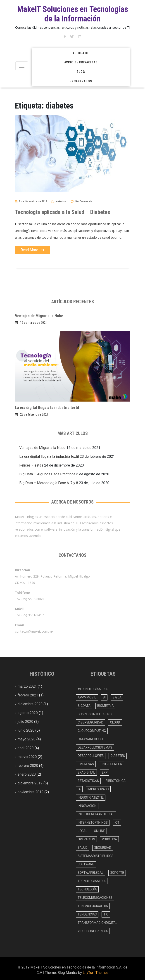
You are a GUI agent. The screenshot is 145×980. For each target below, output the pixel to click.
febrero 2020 (28, 766)
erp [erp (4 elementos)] (105, 772)
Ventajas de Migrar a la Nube (39, 316)
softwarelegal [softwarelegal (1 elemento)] (91, 873)
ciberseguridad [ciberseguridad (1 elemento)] (91, 722)
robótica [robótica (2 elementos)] (109, 839)
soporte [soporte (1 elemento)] (117, 873)
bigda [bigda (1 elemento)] (117, 697)
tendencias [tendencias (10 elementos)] (87, 914)
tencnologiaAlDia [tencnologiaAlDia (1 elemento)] (93, 906)
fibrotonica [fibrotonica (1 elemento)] (116, 781)
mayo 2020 (27, 739)
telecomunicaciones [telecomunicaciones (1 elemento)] (95, 898)
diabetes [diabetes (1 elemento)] (118, 756)
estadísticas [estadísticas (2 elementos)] (88, 781)
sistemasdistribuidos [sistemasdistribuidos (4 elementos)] (96, 856)
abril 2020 (26, 748)
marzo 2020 (27, 757)
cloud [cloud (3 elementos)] (115, 722)
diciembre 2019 (30, 783)
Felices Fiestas (31, 465)
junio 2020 (26, 730)
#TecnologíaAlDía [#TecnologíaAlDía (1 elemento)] (93, 689)
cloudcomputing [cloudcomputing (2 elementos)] (92, 731)
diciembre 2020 (30, 704)
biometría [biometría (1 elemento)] (106, 706)
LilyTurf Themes (96, 973)
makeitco (61, 201)
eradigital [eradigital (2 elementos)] (86, 772)
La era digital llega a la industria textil (47, 408)
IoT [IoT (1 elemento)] (117, 823)
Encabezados (81, 81)
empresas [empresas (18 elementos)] (86, 764)
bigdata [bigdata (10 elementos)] (84, 706)
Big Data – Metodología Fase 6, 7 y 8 (49, 483)
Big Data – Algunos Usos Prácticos (48, 474)
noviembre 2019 (31, 792)
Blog (81, 72)
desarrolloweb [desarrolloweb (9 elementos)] (91, 756)
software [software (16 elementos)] (86, 864)
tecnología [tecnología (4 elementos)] (87, 889)
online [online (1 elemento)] (99, 831)
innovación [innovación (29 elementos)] (87, 806)
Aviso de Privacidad (81, 62)
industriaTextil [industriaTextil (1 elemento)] (91, 797)
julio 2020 (26, 722)
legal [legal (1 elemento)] (83, 831)
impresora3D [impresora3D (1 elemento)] (98, 789)
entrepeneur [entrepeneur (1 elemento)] (111, 764)
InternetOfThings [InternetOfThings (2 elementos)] (93, 823)
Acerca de (81, 53)
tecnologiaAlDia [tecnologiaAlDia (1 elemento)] (92, 881)
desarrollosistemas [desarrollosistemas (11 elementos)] (95, 747)
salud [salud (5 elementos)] (83, 848)
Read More (33, 250)
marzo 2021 (27, 686)
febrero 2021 (28, 695)
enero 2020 (27, 774)
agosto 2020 (28, 713)
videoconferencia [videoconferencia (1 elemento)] (93, 931)
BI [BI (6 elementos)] (104, 697)
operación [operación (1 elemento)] (87, 839)
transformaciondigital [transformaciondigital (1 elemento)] (98, 923)
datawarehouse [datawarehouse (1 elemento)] (91, 739)
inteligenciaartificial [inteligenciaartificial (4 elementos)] (96, 814)
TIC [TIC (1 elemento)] (106, 914)
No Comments (84, 201)
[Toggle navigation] (22, 66)
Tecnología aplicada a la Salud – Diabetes (63, 212)
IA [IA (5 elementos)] (79, 789)
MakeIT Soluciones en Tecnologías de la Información (73, 14)
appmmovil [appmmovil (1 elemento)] (87, 697)
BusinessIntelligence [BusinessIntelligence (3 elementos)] (96, 714)
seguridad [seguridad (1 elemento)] (103, 848)
